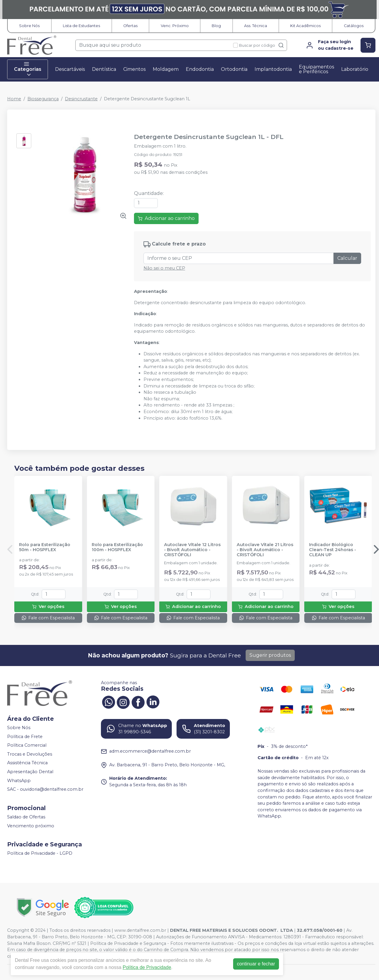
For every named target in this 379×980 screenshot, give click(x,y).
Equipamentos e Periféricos (316, 69)
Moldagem (166, 69)
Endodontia (200, 69)
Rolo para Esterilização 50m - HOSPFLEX (45, 547)
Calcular (347, 258)
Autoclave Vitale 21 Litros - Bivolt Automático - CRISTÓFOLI (265, 550)
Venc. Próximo (175, 26)
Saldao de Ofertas (26, 817)
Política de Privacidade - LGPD (40, 853)
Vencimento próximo (31, 826)
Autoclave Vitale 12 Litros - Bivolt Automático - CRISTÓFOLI (192, 550)
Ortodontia (234, 69)
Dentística (104, 69)
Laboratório (355, 69)
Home (14, 99)
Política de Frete (25, 737)
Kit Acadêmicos (305, 26)
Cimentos (134, 69)
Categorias (28, 69)
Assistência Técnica (27, 763)
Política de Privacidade (147, 967)
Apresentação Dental (30, 772)
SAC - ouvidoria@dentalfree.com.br (45, 789)
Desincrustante (81, 99)
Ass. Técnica (256, 26)
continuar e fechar (256, 964)
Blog (216, 26)
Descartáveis (70, 69)
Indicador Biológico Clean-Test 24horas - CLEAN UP (333, 550)
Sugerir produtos (270, 655)
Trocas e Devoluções (30, 754)
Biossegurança (43, 99)
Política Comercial (27, 745)
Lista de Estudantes (81, 26)
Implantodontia (273, 69)
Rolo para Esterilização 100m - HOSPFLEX (117, 547)
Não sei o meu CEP (164, 268)
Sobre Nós (29, 26)
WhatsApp (19, 781)
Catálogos (354, 26)
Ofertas (130, 26)
